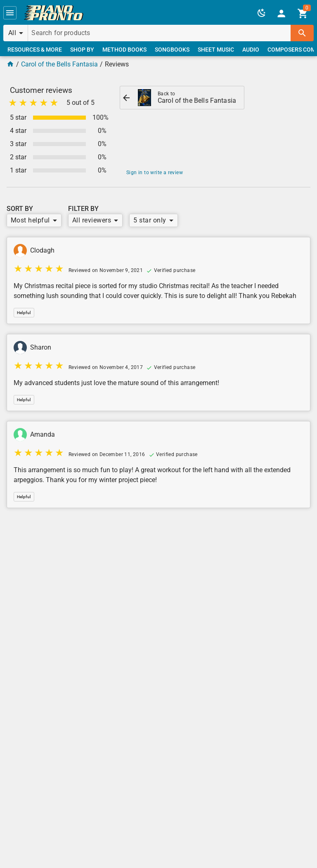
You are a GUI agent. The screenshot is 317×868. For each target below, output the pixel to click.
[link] (54, 13)
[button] (10, 13)
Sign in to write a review (155, 173)
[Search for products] (159, 33)
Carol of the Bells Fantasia (59, 64)
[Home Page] (10, 64)
